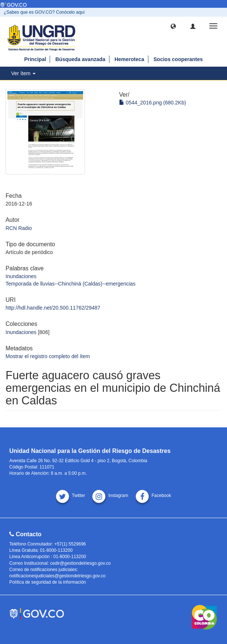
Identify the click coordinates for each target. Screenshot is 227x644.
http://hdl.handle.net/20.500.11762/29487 (53, 308)
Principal (35, 59)
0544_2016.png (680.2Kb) (153, 103)
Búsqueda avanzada (80, 59)
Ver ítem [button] (23, 73)
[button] (173, 26)
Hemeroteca (129, 59)
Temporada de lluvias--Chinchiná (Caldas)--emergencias (70, 284)
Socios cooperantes (178, 59)
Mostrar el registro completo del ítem (48, 356)
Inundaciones (21, 276)
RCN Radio (19, 228)
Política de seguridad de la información (48, 582)
